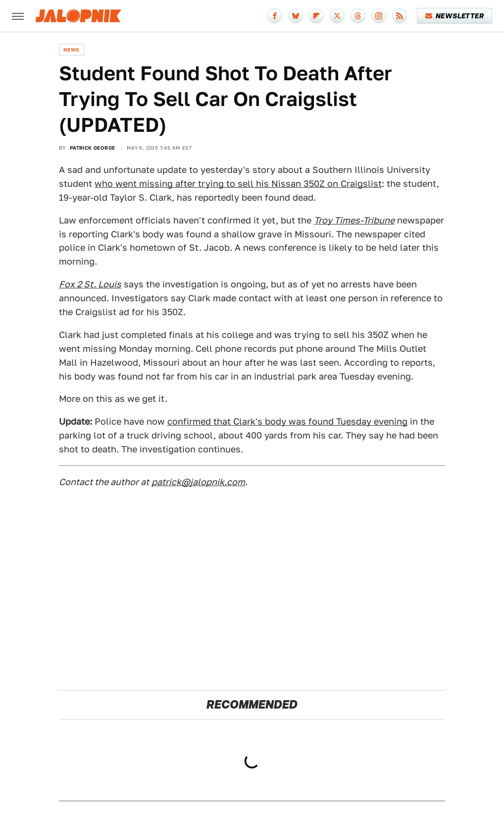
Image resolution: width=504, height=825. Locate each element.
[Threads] (358, 16)
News (72, 50)
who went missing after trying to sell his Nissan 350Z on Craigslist (238, 184)
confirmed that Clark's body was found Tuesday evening (287, 421)
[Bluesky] (296, 16)
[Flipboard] (316, 16)
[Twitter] (337, 16)
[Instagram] (379, 16)
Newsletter (455, 16)
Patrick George (93, 148)
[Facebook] (275, 16)
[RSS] (400, 16)
